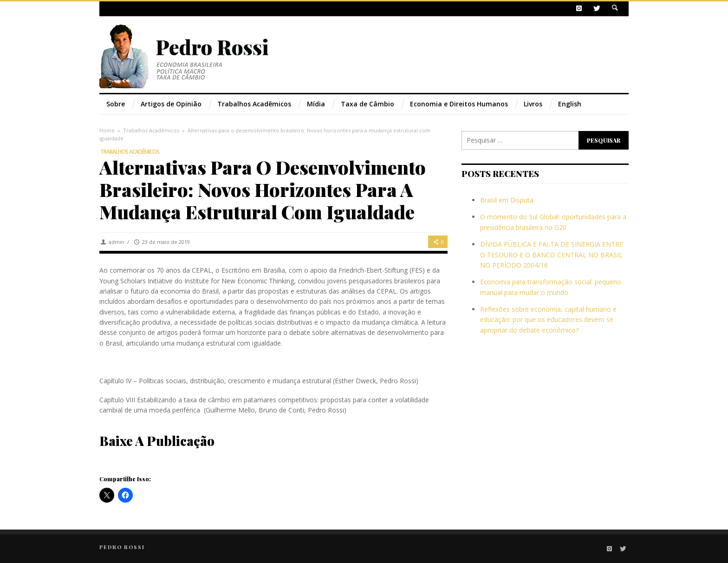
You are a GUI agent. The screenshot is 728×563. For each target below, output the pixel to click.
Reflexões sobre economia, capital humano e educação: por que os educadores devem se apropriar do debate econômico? (548, 320)
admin (117, 242)
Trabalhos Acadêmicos (151, 130)
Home (107, 130)
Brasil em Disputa (507, 200)
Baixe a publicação (157, 441)
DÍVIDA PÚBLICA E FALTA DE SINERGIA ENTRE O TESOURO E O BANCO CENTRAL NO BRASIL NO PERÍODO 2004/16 (552, 255)
